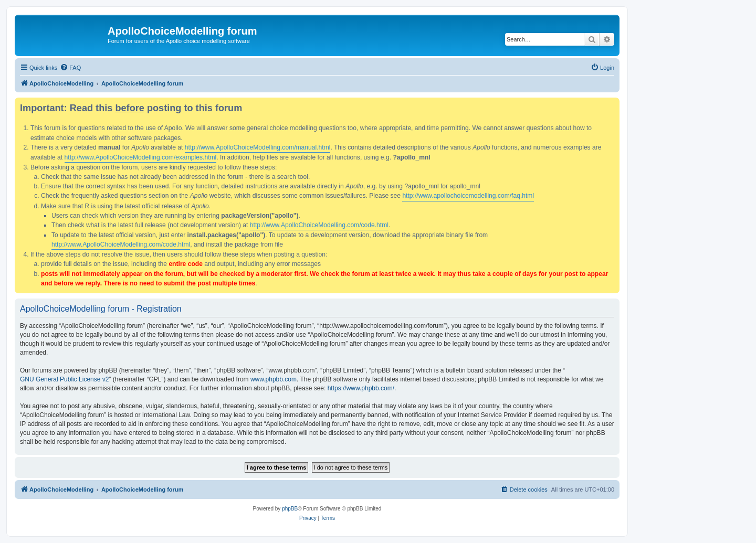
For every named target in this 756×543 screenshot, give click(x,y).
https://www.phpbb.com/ (361, 388)
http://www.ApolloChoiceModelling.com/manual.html (258, 147)
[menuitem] (70, 68)
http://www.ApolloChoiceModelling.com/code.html (319, 225)
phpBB (290, 509)
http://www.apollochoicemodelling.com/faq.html (468, 196)
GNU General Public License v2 (64, 379)
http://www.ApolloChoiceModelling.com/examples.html (141, 157)
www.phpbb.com (274, 379)
